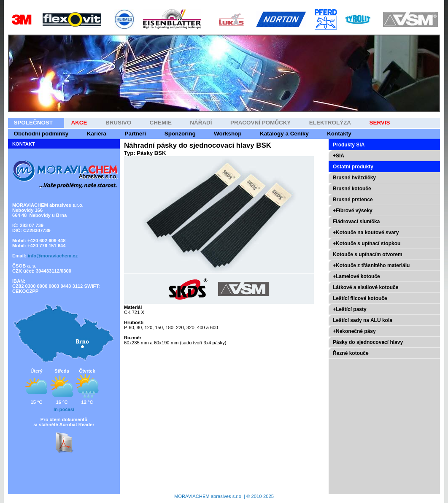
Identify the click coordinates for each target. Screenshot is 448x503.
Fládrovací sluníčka (356, 222)
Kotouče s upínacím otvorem (368, 254)
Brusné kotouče (352, 189)
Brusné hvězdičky (354, 178)
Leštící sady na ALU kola (363, 320)
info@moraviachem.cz (53, 256)
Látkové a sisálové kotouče (366, 287)
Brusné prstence (353, 200)
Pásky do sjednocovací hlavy (368, 342)
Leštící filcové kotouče (360, 298)
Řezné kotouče (351, 353)
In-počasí (64, 409)
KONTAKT (24, 144)
